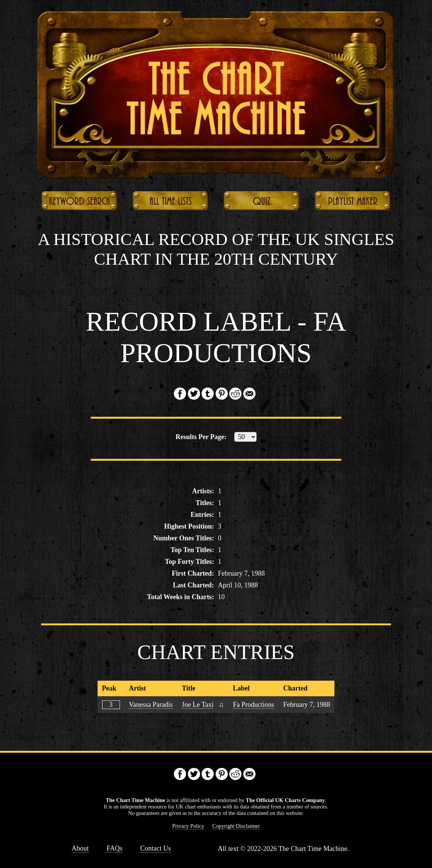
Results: (201, 437)
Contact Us (156, 848)
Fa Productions (253, 705)
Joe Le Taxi (198, 705)
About (80, 848)
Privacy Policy (188, 826)
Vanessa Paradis (151, 705)
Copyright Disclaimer (236, 826)
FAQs (115, 848)
